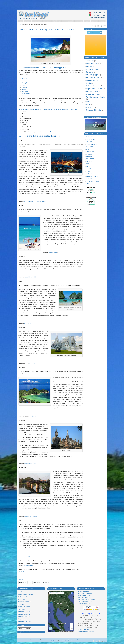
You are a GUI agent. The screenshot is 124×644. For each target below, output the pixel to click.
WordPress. (70, 641)
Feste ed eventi (23, 597)
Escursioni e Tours (93, 77)
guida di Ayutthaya (42, 202)
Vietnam (89, 66)
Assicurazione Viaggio (84, 597)
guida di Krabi (28, 323)
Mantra (65, 641)
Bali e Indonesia (92, 64)
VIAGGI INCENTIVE (92, 179)
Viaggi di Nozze (56, 21)
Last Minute (47, 21)
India (88, 104)
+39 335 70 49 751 (99, 15)
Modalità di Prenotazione (85, 594)
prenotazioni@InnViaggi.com (86, 631)
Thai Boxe (21, 604)
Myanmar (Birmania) (94, 110)
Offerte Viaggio (37, 21)
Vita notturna (22, 609)
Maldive (89, 83)
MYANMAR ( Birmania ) (93, 181)
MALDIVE (89, 161)
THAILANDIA (90, 137)
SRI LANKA (90, 147)
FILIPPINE (89, 157)
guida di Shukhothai (30, 463)
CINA (88, 149)
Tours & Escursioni (68, 21)
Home (20, 21)
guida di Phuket (53, 252)
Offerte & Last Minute (94, 94)
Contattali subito (28, 565)
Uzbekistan (90, 107)
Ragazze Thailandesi (24, 614)
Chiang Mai (25, 83)
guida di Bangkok (29, 202)
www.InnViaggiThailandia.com (78, 639)
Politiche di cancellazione (85, 601)
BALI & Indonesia (91, 139)
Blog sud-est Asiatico (24, 607)
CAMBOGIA (90, 154)
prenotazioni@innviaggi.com (97, 17)
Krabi (23, 85)
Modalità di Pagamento (84, 596)
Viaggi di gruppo (92, 75)
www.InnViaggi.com (67, 639)
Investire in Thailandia (24, 621)
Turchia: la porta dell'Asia (95, 97)
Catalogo (21, 571)
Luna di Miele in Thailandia (26, 594)
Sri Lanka (90, 72)
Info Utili (87, 21)
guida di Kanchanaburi (31, 516)
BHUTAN (89, 169)
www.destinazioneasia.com (91, 639)
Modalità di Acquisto (83, 592)
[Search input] (94, 33)
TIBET (88, 166)
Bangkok (24, 79)
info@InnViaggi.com (83, 629)
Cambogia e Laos (93, 80)
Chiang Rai (25, 87)
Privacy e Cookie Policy (84, 603)
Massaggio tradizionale (25, 602)
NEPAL (88, 164)
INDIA (88, 171)
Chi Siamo (28, 21)
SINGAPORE (90, 159)
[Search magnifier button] (101, 33)
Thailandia (90, 61)
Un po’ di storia (22, 619)
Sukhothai (25, 92)
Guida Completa (51, 132)
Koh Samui (33, 416)
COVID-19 (95, 21)
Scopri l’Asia (79, 21)
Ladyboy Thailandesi (24, 617)
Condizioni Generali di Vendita (86, 599)
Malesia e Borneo (93, 69)
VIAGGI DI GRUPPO (92, 176)
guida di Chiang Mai (30, 277)
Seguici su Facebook (25, 632)
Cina (88, 102)
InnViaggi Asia (54, 641)
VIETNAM (89, 142)
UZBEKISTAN (90, 152)
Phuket (24, 81)
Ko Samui (25, 89)
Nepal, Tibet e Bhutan (94, 89)
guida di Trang (28, 557)
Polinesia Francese (93, 86)
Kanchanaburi (26, 94)
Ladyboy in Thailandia (24, 612)
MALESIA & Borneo (92, 144)
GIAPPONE (90, 174)
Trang (24, 96)
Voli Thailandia (22, 592)
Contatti (102, 21)
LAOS (88, 184)
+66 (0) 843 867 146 (99, 13)
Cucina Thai (22, 599)
